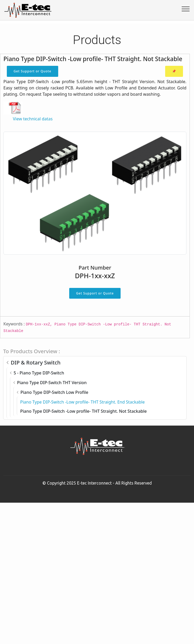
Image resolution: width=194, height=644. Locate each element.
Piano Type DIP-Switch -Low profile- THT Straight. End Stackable (82, 402)
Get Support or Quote (33, 71)
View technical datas (33, 119)
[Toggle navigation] (186, 9)
